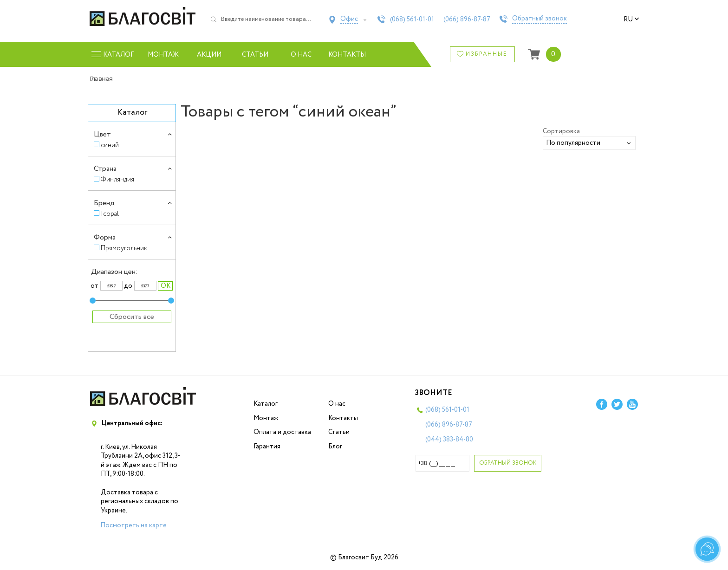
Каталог (266, 404)
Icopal (110, 214)
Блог (335, 447)
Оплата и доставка (282, 432)
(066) (467, 19)
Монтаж (163, 55)
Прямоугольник (124, 248)
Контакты (347, 55)
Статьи (255, 55)
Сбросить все (132, 317)
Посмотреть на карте (133, 525)
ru (631, 19)
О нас (301, 55)
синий (110, 145)
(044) (449, 440)
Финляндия (117, 179)
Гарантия (267, 447)
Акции (209, 55)
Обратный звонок (539, 19)
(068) (412, 19)
